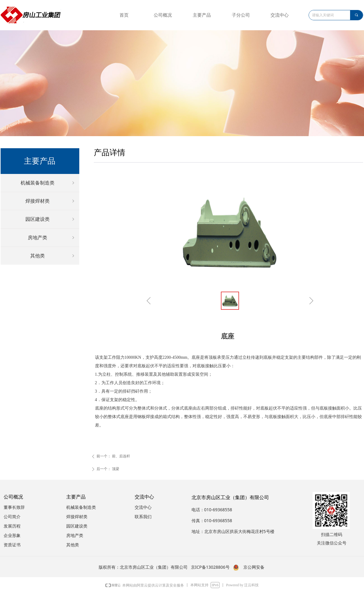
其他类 (53, 256)
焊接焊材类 (51, 201)
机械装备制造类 (48, 183)
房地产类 (52, 238)
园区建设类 (51, 219)
